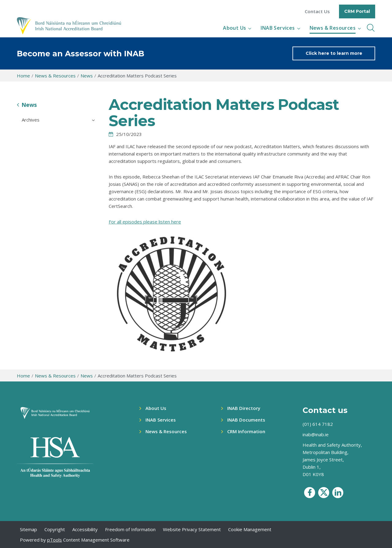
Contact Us (317, 11)
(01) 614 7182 (318, 424)
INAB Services (278, 28)
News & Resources (333, 28)
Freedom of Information (130, 529)
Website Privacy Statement (192, 529)
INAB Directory (244, 408)
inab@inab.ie (316, 434)
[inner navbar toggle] (371, 28)
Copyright (55, 529)
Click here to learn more (334, 53)
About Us (234, 28)
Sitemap (28, 529)
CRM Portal (357, 11)
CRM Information (246, 431)
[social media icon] (310, 493)
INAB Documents (246, 420)
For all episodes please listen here (145, 222)
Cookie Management (250, 529)
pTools (55, 540)
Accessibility (85, 529)
